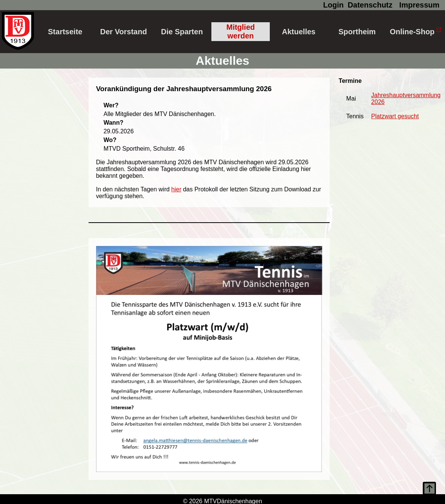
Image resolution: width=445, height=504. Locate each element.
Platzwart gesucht (395, 116)
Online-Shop (415, 32)
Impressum (420, 5)
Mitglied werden (241, 31)
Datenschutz (370, 5)
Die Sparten (182, 32)
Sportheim (357, 32)
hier (177, 189)
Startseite (65, 32)
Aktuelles (299, 32)
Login (333, 5)
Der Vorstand (124, 32)
